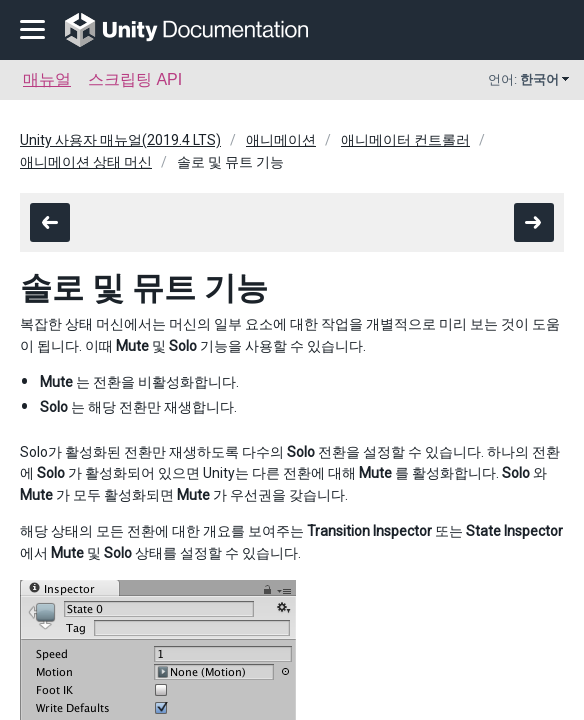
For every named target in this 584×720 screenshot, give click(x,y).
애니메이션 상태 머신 (86, 162)
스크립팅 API (135, 79)
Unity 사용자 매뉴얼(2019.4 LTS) (120, 140)
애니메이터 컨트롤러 (405, 140)
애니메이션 (281, 140)
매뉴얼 (47, 79)
